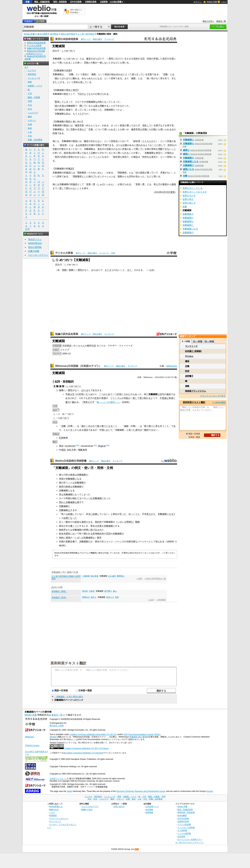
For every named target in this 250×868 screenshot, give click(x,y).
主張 (171, 59)
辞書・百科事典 (35, 140)
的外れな (147, 157)
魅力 (68, 402)
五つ (74, 394)
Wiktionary (172, 366)
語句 (162, 394)
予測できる (108, 145)
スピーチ (79, 102)
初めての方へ (208, 21)
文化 (30, 105)
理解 (160, 149)
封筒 (81, 394)
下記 (79, 94)
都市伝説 (92, 346)
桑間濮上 (121, 576)
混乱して (147, 125)
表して (83, 82)
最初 (62, 110)
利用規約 (53, 815)
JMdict (70, 791)
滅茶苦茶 (79, 125)
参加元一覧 (221, 21)
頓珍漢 (137, 141)
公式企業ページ (152, 806)
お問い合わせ (119, 806)
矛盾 (124, 149)
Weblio (53, 737)
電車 (30, 82)
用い (124, 63)
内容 (100, 102)
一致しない (103, 63)
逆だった (97, 110)
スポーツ (32, 120)
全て (26, 67)
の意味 (69, 157)
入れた (127, 394)
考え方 (157, 184)
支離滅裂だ (110, 110)
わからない (81, 157)
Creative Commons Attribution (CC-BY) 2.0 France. (86, 748)
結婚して (72, 514)
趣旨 (88, 59)
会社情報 (149, 809)
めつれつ (65, 418)
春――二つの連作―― (108, 402)
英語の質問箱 (35, 247)
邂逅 (187, 361)
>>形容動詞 (161, 600)
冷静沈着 (131, 541)
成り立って (137, 74)
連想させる (87, 522)
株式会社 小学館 (57, 726)
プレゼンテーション (103, 176)
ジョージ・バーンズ (114, 541)
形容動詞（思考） (59, 598)
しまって (68, 102)
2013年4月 (160, 192)
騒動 (137, 522)
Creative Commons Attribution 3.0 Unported (84, 753)
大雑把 (92, 591)
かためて (108, 394)
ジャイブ (65, 350)
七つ (88, 394)
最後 (68, 110)
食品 (30, 128)
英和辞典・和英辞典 (186, 812)
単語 (85, 74)
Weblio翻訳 (182, 815)
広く (61, 522)
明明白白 (86, 597)
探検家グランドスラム (196, 391)
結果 (66, 518)
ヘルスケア (33, 113)
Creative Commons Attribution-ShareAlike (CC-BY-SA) (93, 734)
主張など (82, 129)
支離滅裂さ (118, 534)
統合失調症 (65, 534)
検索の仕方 (54, 809)
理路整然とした (81, 176)
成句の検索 (42, 34)
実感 (171, 398)
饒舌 (99, 538)
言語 (108, 534)
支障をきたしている (192, 188)
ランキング (109, 39)
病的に (62, 538)
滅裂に (186, 154)
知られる (160, 541)
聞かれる (88, 534)
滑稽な (130, 522)
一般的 (145, 430)
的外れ (171, 145)
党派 (61, 479)
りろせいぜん (95, 173)
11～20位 (198, 341)
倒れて (76, 498)
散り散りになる (105, 426)
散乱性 (100, 534)
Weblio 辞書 (212, 2)
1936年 (125, 402)
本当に (89, 514)
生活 (30, 109)
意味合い (115, 141)
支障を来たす (189, 203)
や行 (59, 149)
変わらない (72, 188)
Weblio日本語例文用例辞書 (71, 461)
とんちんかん (149, 141)
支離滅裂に (69, 494)
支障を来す (188, 199)
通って (130, 125)
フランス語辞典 (184, 824)
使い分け (77, 122)
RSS (137, 849)
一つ (115, 394)
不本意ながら (149, 514)
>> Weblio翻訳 (219, 402)
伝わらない (96, 141)
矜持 (187, 371)
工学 (30, 94)
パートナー (143, 541)
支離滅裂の (188, 232)
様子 (158, 125)
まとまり (109, 270)
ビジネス (32, 70)
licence (210, 791)
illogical (102, 446)
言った (123, 514)
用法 (68, 90)
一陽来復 (86, 576)
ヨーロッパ (85, 498)
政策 (72, 475)
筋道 (122, 125)
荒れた (62, 502)
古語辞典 (104, 2)
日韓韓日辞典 (91, 2)
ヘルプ (224, 2)
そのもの (115, 149)
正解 (125, 145)
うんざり (82, 114)
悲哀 (97, 398)
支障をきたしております (195, 192)
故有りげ (110, 597)
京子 (90, 398)
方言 (30, 136)
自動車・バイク (35, 86)
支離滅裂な (92, 102)
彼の (57, 106)
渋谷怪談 (67, 346)
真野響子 (189, 376)
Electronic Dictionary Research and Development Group (141, 791)
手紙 (68, 394)
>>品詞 (151, 600)
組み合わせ (117, 74)
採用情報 (149, 812)
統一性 (150, 78)
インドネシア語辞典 (186, 827)
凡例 (113, 253)
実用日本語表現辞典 (67, 39)
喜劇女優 (70, 541)
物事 (71, 270)
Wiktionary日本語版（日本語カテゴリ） (78, 366)
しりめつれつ (68, 51)
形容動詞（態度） (59, 591)
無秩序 (62, 530)
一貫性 (110, 59)
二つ (101, 394)
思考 (95, 534)
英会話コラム (35, 239)
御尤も (94, 597)
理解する (104, 106)
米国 (61, 541)
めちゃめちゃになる (92, 78)
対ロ (68, 475)
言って (78, 110)
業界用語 (32, 74)
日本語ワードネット (58, 779)
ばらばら (86, 390)
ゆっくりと (134, 514)
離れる (76, 78)
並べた (132, 430)
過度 (68, 538)
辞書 (28, 2)
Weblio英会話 (35, 243)
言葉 (150, 74)
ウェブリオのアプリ (90, 806)
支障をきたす (189, 196)
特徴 (55, 133)
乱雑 (61, 438)
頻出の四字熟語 (68, 34)
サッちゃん (79, 346)
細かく (58, 78)
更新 (173, 192)
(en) (78, 445)
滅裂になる (188, 169)
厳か (115, 591)
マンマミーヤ (191, 346)
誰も (97, 106)
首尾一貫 (91, 184)
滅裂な (186, 150)
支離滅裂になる (74, 479)
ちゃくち (93, 125)
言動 (86, 63)
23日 (168, 192)
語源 (68, 70)
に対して (161, 145)
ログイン (198, 2)
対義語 (69, 169)
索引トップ (86, 39)
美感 (104, 398)
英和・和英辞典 (60, 2)
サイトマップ (55, 821)
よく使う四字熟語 (86, 34)
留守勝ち (108, 591)
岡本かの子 (89, 402)
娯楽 (77, 522)
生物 (30, 124)
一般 (66, 522)
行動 (93, 63)
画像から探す (87, 809)
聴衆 (120, 176)
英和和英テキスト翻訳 (68, 663)
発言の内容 (60, 157)
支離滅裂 (133, 737)
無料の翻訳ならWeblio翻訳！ (76, 11)
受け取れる (145, 398)
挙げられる (103, 94)
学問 (30, 101)
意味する (138, 59)
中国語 (62, 450)
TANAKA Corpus (32, 746)
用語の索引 (97, 39)
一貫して (62, 188)
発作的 (85, 591)
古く (72, 430)
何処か (127, 398)
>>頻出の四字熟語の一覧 (155, 579)
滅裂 (94, 74)
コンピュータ (34, 78)
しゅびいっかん (105, 184)
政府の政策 (65, 487)
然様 (117, 597)
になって (106, 102)
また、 (130, 270)
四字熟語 (54, 34)
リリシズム (116, 398)
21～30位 (209, 341)
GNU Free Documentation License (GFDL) (142, 734)
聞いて (83, 106)
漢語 (86, 430)
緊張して (59, 102)
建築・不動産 (34, 97)
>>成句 (139, 579)
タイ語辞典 (182, 830)
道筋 (142, 173)
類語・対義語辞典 (42, 2)
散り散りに (150, 426)
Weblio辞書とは (56, 806)
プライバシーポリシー (59, 818)
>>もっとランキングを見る (213, 396)
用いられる (65, 63)
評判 (131, 176)
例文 (75, 90)
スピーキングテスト (38, 255)
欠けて (119, 59)
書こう (74, 526)
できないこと (169, 149)
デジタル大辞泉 (64, 253)
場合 (169, 153)
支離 (71, 74)
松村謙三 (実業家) (193, 351)
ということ (94, 157)
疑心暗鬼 (95, 576)
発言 (165, 59)
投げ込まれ (96, 530)
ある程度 (80, 145)
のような (86, 94)
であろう (86, 153)
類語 (68, 122)
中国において (106, 430)
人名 (30, 132)
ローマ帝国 (65, 498)
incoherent (70, 446)
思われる (141, 145)
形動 (64, 270)
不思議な (164, 398)
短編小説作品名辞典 (67, 334)
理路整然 (82, 173)
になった (72, 518)
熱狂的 (98, 522)
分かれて (93, 426)
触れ (74, 402)
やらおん (189, 356)
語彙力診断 (34, 251)
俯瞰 (187, 386)
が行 (89, 145)
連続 (169, 394)
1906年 (170, 541)
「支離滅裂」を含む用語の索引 (69, 697)
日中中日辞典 (76, 2)
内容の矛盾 (152, 59)
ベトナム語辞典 (184, 833)
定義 (187, 366)
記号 (27, 229)
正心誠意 (112, 576)
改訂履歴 (142, 737)
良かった (140, 176)
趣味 (30, 117)
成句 (137, 430)
